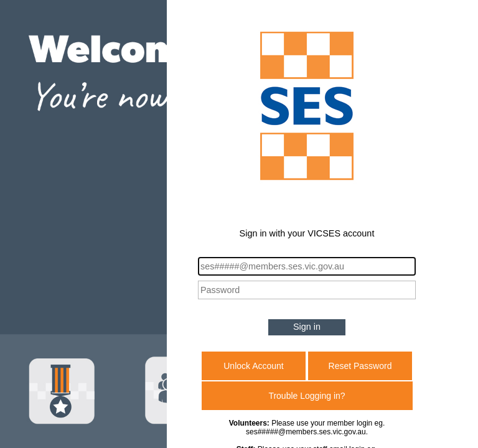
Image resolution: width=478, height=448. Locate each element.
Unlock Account (254, 366)
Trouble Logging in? (307, 396)
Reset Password (360, 366)
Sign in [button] (307, 327)
